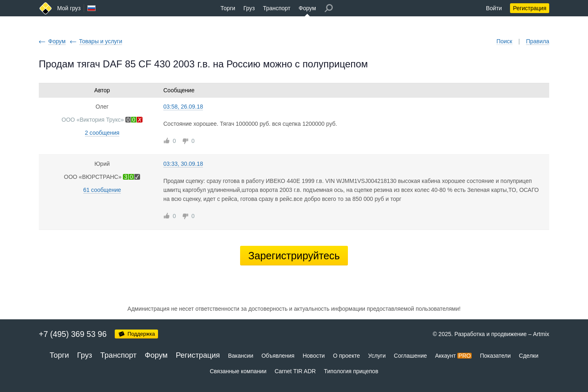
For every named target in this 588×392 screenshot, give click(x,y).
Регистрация (530, 8)
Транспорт (277, 8)
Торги (228, 8)
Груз (249, 8)
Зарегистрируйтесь (294, 256)
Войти (494, 8)
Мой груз (69, 8)
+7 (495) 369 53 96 (73, 334)
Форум (307, 8)
